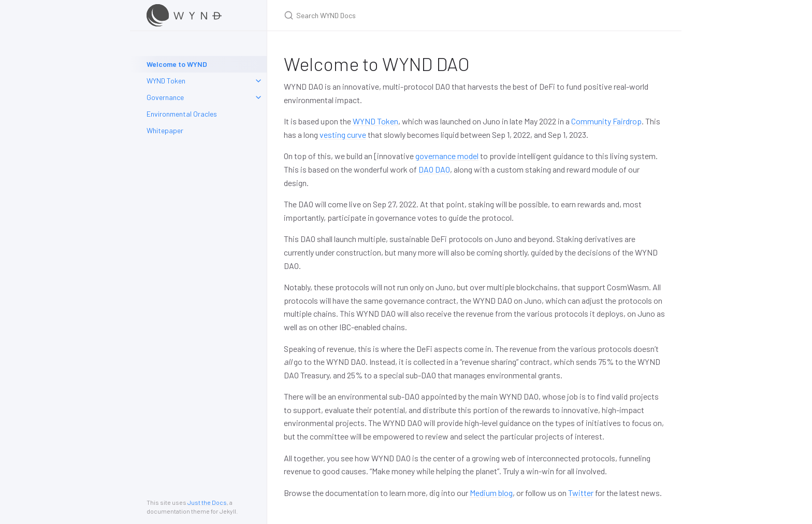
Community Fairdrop (606, 121)
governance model (447, 156)
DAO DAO (434, 169)
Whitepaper (165, 130)
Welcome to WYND (177, 64)
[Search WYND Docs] (406, 15)
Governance (165, 97)
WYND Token (166, 81)
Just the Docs (207, 502)
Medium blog (491, 493)
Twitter (581, 493)
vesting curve (343, 134)
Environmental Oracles (182, 114)
